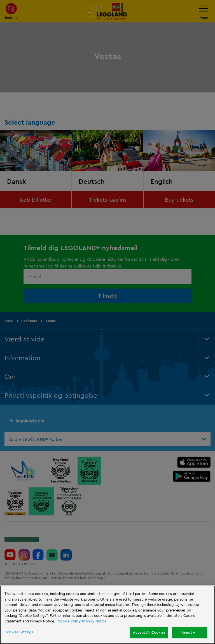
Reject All (189, 632)
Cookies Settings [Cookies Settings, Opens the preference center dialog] (19, 632)
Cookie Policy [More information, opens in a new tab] (69, 621)
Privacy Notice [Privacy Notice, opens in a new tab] (94, 621)
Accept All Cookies (149, 632)
